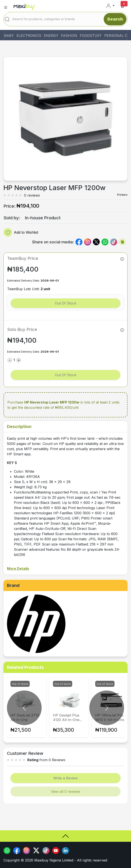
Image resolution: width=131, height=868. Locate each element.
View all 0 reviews (65, 791)
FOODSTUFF (91, 36)
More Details (18, 568)
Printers (122, 195)
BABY (9, 36)
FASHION (69, 36)
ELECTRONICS (29, 36)
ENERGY (51, 36)
